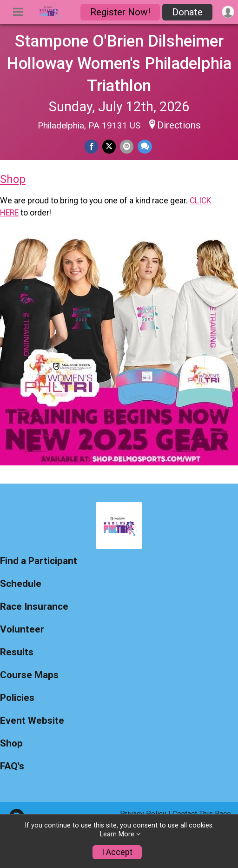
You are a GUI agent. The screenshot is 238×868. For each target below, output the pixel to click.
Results (17, 652)
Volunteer (22, 629)
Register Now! (120, 12)
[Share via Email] (127, 146)
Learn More (117, 834)
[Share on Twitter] (109, 146)
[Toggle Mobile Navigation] (18, 12)
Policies (17, 698)
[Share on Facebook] (91, 146)
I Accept (117, 852)
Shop (13, 179)
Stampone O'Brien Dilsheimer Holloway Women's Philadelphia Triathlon (119, 63)
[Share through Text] (145, 146)
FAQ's (12, 766)
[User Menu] (228, 12)
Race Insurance (34, 607)
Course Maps (29, 675)
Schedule (21, 584)
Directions (179, 125)
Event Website (32, 721)
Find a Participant (39, 561)
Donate (187, 12)
